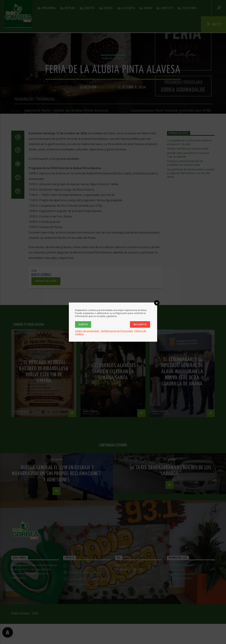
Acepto (83, 324)
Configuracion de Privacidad (117, 331)
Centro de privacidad (87, 331)
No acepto (140, 324)
